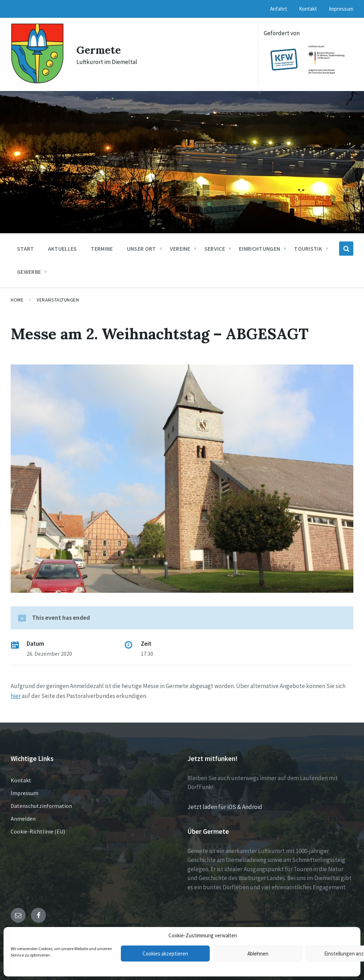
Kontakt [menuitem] (308, 9)
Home (17, 300)
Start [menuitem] (26, 249)
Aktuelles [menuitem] (63, 249)
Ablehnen (258, 954)
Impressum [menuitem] (341, 9)
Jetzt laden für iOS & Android (225, 807)
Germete (99, 50)
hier (16, 696)
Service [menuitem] (215, 249)
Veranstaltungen (58, 300)
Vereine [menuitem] (180, 249)
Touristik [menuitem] (308, 249)
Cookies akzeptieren (165, 954)
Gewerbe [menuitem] (29, 272)
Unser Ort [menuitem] (141, 249)
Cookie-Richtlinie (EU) (38, 831)
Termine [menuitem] (102, 249)
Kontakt (21, 780)
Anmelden (23, 819)
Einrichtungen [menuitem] (259, 249)
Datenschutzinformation (41, 806)
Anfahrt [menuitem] (279, 9)
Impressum (25, 793)
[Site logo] (37, 82)
